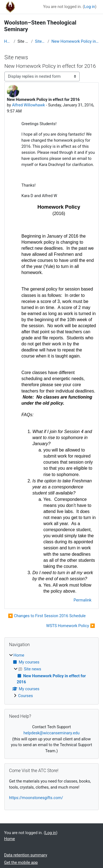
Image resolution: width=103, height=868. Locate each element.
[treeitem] (51, 676)
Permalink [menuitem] (83, 600)
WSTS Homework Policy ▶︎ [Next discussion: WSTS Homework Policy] (71, 626)
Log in (90, 7)
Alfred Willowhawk (29, 105)
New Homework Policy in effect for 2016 (75, 41)
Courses (26, 696)
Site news (40, 41)
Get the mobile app (21, 862)
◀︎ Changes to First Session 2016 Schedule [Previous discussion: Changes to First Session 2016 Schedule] (47, 616)
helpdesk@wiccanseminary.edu (51, 733)
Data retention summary (26, 855)
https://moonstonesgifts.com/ (36, 798)
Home (8, 41)
